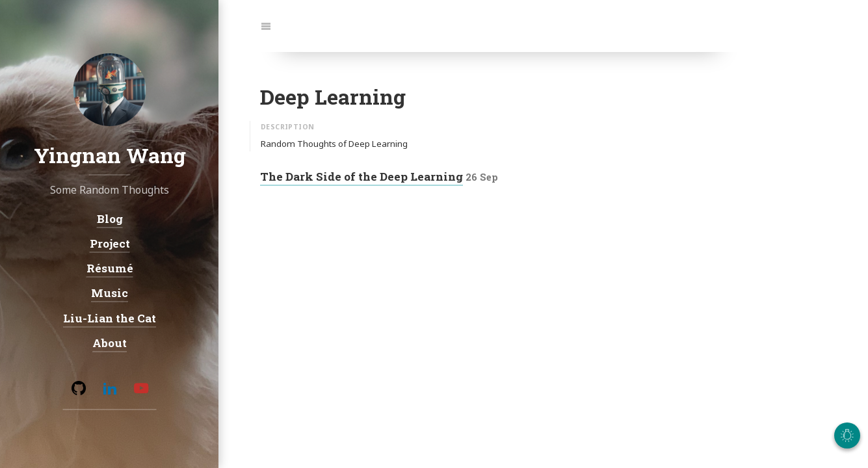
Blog (109, 218)
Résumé (109, 268)
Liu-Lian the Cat (110, 318)
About (110, 342)
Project (109, 243)
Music (110, 293)
